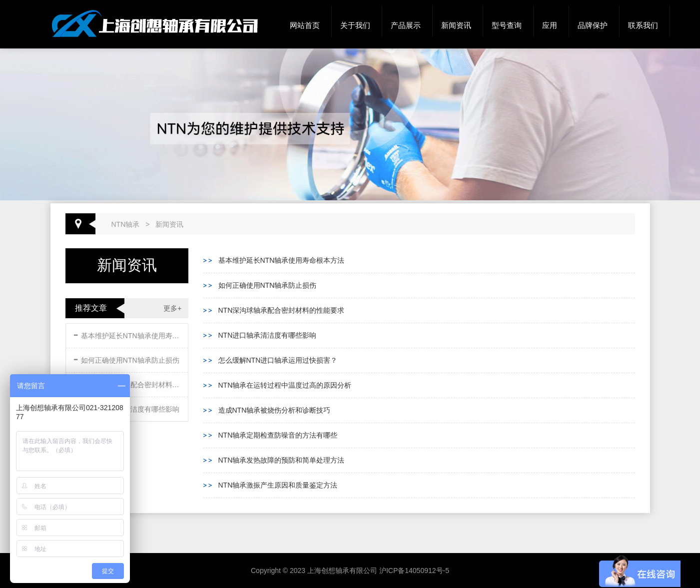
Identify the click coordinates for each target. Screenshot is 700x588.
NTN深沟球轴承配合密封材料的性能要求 (282, 310)
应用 (550, 25)
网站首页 (305, 25)
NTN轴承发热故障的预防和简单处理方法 (282, 460)
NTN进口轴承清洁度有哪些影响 (268, 335)
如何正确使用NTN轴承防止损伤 (126, 358)
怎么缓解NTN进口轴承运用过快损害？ (278, 360)
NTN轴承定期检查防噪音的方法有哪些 (278, 435)
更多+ (172, 308)
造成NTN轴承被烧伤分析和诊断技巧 (275, 410)
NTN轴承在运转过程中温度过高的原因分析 (285, 385)
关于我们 (355, 25)
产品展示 (406, 25)
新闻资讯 (456, 25)
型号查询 (507, 25)
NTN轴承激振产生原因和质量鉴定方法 (278, 485)
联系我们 (643, 25)
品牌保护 (593, 25)
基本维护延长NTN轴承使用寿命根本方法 (128, 334)
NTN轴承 (126, 224)
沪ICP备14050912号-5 (414, 571)
